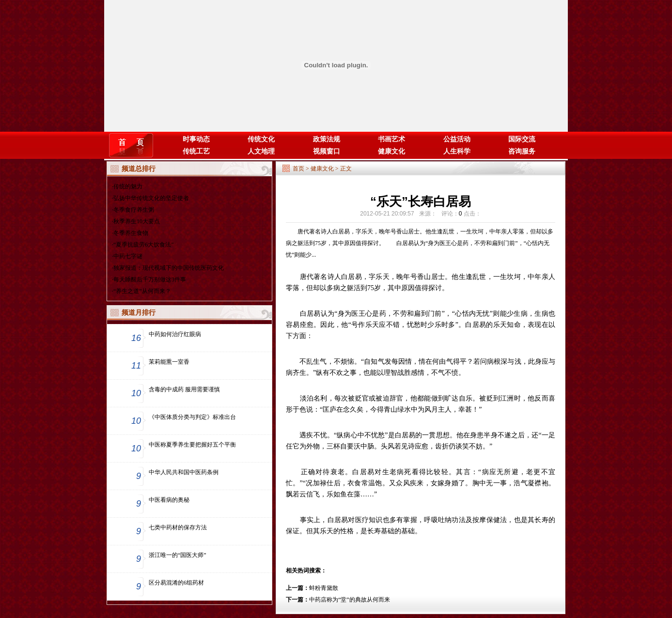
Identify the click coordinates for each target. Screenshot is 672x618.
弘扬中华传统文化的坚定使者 (151, 198)
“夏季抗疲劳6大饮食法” (144, 245)
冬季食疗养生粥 (134, 210)
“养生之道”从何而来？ (142, 291)
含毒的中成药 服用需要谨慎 (184, 389)
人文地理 (261, 151)
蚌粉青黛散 (324, 588)
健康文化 (391, 151)
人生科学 (457, 151)
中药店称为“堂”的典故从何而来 (350, 600)
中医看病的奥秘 (169, 500)
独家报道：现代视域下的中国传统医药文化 (169, 268)
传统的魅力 (128, 186)
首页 (298, 169)
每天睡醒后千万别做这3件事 (150, 279)
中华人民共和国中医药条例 (184, 472)
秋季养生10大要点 (137, 221)
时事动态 (196, 139)
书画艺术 (391, 139)
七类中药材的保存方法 (178, 527)
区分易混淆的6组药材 (176, 583)
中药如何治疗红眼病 (175, 334)
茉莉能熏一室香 (169, 362)
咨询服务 (522, 151)
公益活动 (457, 139)
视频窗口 (327, 151)
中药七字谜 (128, 256)
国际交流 (522, 139)
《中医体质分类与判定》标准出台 (192, 417)
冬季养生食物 (131, 233)
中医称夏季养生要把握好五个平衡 (192, 445)
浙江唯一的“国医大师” (178, 555)
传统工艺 (196, 151)
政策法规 (327, 139)
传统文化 (261, 139)
